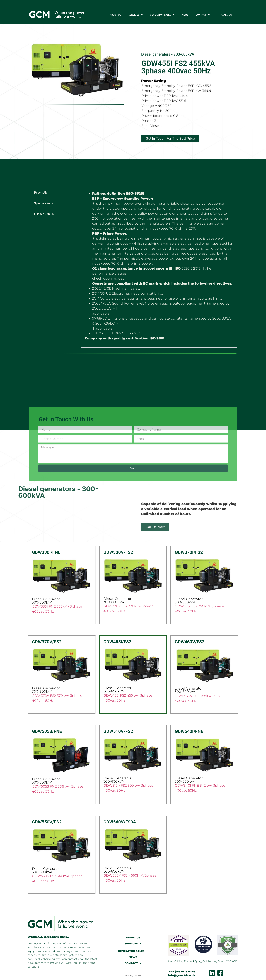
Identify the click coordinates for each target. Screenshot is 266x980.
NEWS (185, 15)
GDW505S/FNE (47, 731)
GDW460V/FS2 (190, 642)
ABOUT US (115, 15)
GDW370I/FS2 (189, 552)
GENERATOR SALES (162, 15)
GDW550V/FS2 (47, 822)
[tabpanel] (159, 267)
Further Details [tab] (44, 214)
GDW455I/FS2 (117, 642)
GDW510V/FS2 (118, 731)
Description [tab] (42, 193)
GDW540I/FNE (189, 731)
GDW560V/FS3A (120, 822)
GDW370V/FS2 (47, 642)
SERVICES (135, 15)
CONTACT (203, 15)
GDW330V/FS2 (118, 552)
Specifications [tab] (43, 203)
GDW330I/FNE (46, 552)
